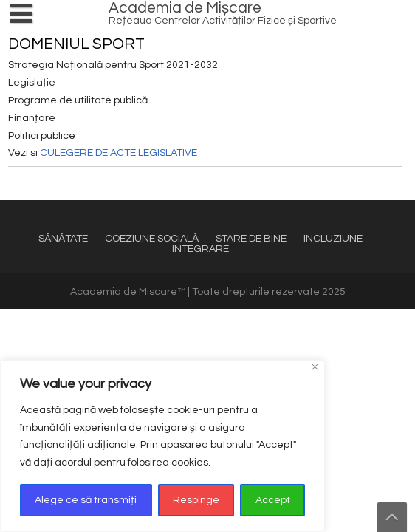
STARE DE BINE (251, 239)
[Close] (315, 367)
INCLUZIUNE (333, 239)
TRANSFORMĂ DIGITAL (82, 194)
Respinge (196, 500)
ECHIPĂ (45, 199)
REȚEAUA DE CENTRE (79, 197)
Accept (273, 500)
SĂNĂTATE (63, 239)
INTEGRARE (200, 249)
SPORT (44, 192)
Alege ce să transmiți (86, 500)
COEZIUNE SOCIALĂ (152, 239)
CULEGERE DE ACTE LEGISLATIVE (119, 153)
